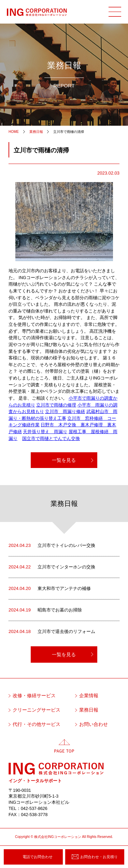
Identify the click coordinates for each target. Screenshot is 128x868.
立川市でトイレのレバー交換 (52, 546)
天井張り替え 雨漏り (45, 432)
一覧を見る (64, 460)
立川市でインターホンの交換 (52, 567)
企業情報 (89, 696)
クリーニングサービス (37, 710)
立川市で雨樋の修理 (56, 405)
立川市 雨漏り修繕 (65, 412)
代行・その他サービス (37, 724)
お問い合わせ (94, 724)
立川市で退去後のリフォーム (52, 632)
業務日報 (89, 710)
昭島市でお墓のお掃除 (45, 610)
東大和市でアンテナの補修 (50, 589)
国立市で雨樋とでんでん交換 (51, 439)
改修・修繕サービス (34, 696)
